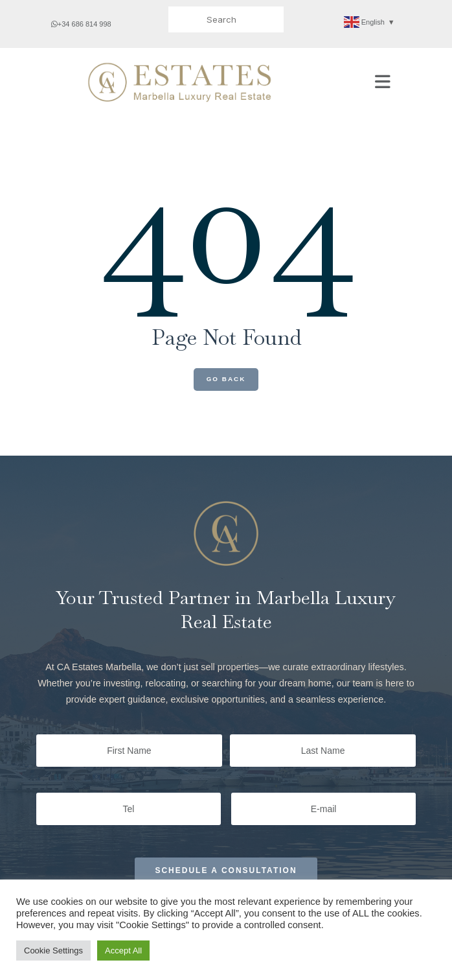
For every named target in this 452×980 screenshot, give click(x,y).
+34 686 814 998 (81, 24)
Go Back (226, 379)
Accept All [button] (123, 951)
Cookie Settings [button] (53, 951)
